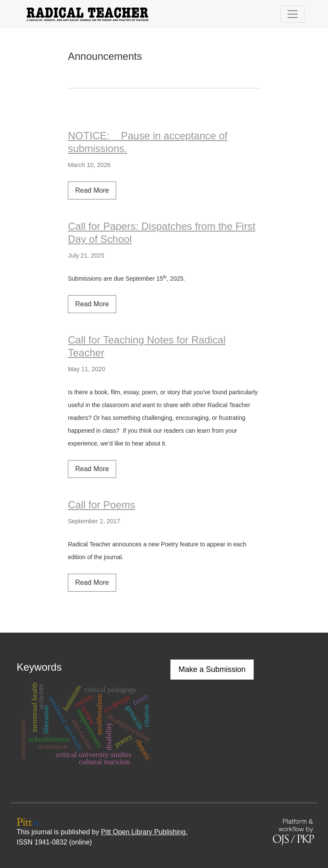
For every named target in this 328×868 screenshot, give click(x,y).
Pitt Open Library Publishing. (144, 832)
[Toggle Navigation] (293, 14)
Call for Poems (101, 505)
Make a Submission (212, 669)
